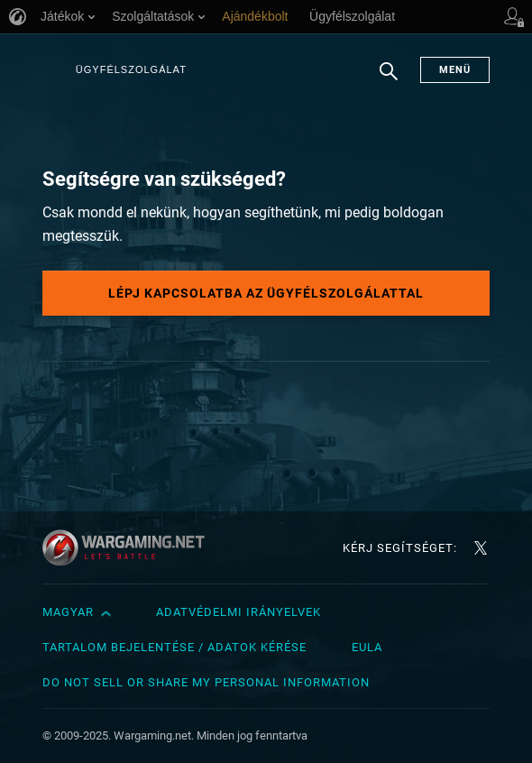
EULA (367, 647)
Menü (455, 70)
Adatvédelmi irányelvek (238, 612)
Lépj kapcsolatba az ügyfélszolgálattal (266, 293)
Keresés (389, 80)
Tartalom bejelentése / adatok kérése (174, 647)
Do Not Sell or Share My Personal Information (206, 682)
